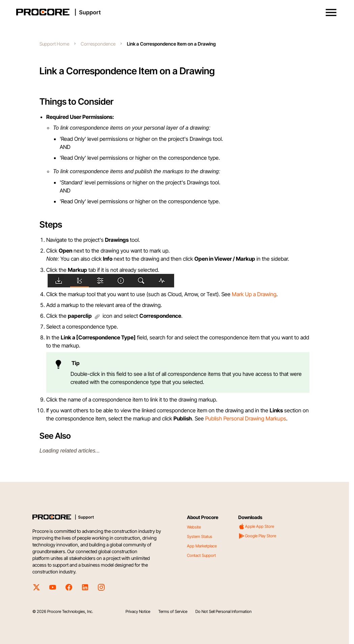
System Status (200, 536)
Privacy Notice (138, 611)
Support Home (54, 44)
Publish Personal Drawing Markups (246, 418)
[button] (331, 12)
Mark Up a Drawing (254, 294)
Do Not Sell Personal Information (223, 611)
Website (194, 527)
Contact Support (201, 555)
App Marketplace (202, 546)
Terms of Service (173, 611)
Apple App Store (256, 526)
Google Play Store (257, 536)
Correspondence (98, 44)
